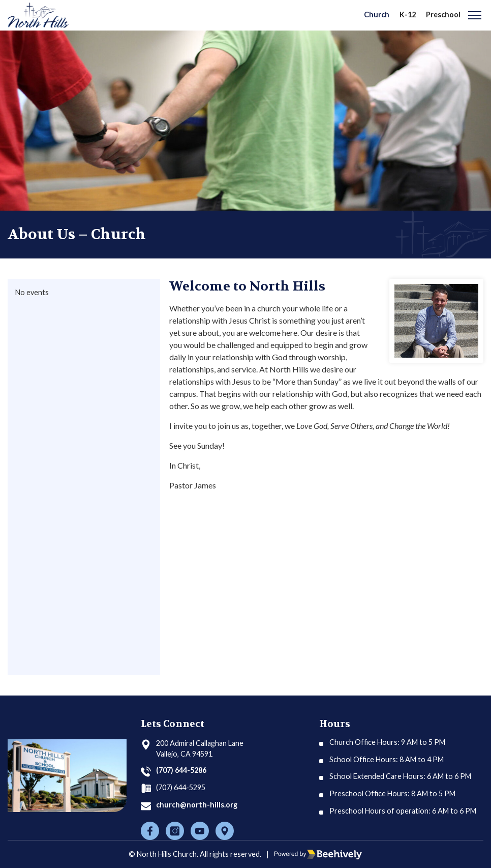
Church (377, 15)
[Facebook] (150, 831)
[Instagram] (175, 831)
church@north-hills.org (197, 805)
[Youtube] (200, 831)
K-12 (408, 15)
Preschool (443, 15)
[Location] (225, 831)
